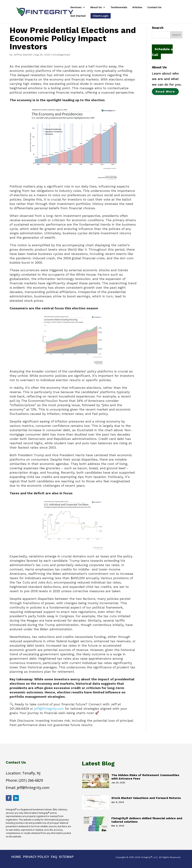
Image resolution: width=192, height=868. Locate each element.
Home (16, 857)
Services (76, 7)
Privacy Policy (36, 857)
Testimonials (119, 7)
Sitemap (66, 857)
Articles (137, 7)
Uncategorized (61, 55)
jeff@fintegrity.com (49, 709)
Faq (54, 857)
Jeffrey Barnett (23, 55)
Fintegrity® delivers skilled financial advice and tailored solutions (147, 820)
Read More (165, 91)
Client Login (101, 16)
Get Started (78, 16)
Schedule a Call (162, 52)
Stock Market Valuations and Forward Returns (146, 798)
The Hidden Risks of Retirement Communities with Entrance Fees (145, 777)
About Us (96, 7)
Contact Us (154, 7)
